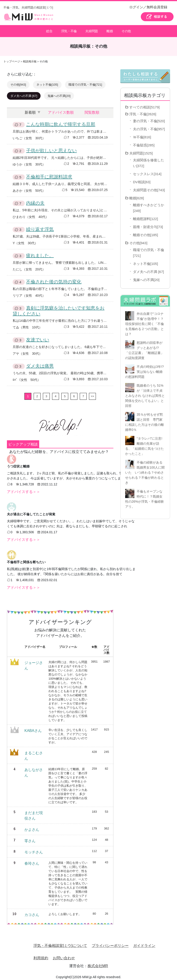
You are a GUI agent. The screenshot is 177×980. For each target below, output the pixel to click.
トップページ (12, 59)
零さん (30, 838)
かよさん (32, 827)
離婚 (110, 30)
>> (92, 393)
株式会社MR (98, 963)
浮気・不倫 (69, 30)
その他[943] (18, 82)
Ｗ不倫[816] (142, 134)
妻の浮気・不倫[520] (149, 118)
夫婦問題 (91, 30)
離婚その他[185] (145, 232)
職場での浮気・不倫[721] (85, 82)
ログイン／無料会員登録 (148, 7)
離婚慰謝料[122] (145, 216)
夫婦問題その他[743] (149, 187)
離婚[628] (137, 195)
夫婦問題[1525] (141, 150)
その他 (126, 30)
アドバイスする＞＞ (24, 489)
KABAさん (33, 728)
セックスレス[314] (147, 171)
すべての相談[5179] (145, 104)
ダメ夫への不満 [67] (24, 93)
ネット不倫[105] (47, 82)
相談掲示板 (30, 59)
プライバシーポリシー (110, 943)
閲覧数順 (92, 110)
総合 (49, 30)
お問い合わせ (64, 955)
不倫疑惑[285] (144, 142)
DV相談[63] (142, 179)
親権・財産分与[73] (148, 224)
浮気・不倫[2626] (143, 111)
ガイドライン (144, 943)
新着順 (30, 110)
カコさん (32, 912)
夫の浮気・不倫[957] (149, 126)
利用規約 (41, 955)
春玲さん (32, 861)
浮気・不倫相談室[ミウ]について (60, 943)
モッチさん (34, 849)
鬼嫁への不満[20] (59, 93)
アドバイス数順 (61, 110)
